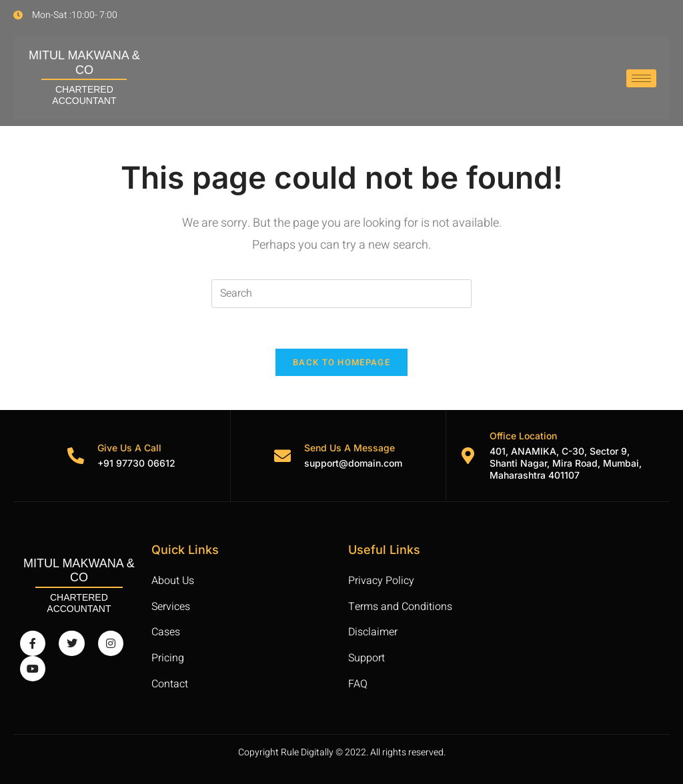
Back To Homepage (341, 362)
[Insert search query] (341, 294)
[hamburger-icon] (641, 78)
